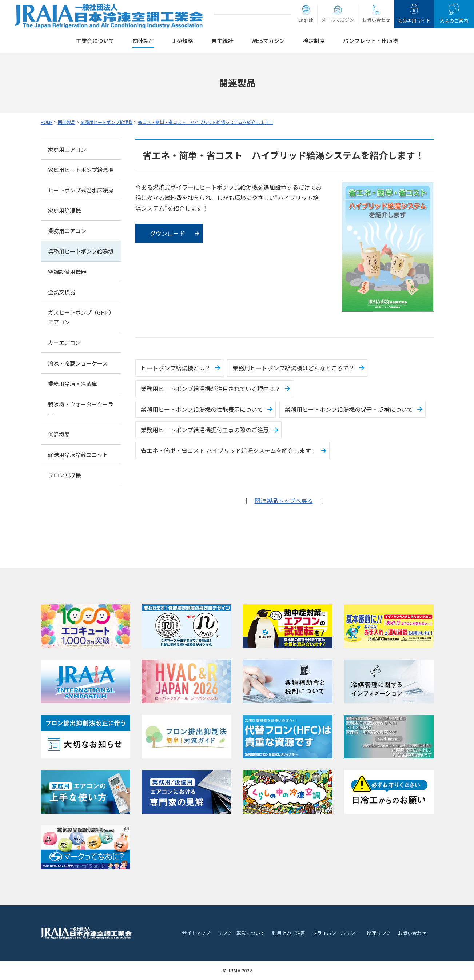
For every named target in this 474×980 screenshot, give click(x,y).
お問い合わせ (376, 20)
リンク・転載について (241, 933)
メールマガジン (338, 20)
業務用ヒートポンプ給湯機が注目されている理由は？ (211, 389)
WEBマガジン (268, 41)
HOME (47, 122)
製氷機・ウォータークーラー (81, 409)
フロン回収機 (64, 475)
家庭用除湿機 (64, 210)
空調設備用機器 (67, 272)
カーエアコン (64, 342)
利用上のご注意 (289, 933)
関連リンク (379, 933)
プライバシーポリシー (336, 933)
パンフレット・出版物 (371, 41)
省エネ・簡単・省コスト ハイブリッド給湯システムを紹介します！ (206, 122)
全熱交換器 (62, 292)
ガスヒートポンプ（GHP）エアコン (80, 317)
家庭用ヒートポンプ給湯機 (81, 170)
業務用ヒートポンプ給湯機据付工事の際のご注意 (205, 430)
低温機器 (59, 434)
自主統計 (222, 41)
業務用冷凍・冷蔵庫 (73, 384)
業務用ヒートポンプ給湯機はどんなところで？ (294, 368)
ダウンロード (167, 233)
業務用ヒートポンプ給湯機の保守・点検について (349, 409)
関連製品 (143, 41)
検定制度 (314, 41)
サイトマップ (196, 933)
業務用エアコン (67, 231)
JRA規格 (183, 41)
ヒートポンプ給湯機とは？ (176, 368)
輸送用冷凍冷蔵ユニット (78, 455)
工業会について (95, 41)
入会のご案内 (454, 21)
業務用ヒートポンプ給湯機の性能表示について (202, 409)
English (306, 20)
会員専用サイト (414, 21)
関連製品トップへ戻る (284, 501)
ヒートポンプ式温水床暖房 (81, 190)
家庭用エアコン (67, 149)
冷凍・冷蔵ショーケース (78, 363)
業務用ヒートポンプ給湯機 (107, 122)
